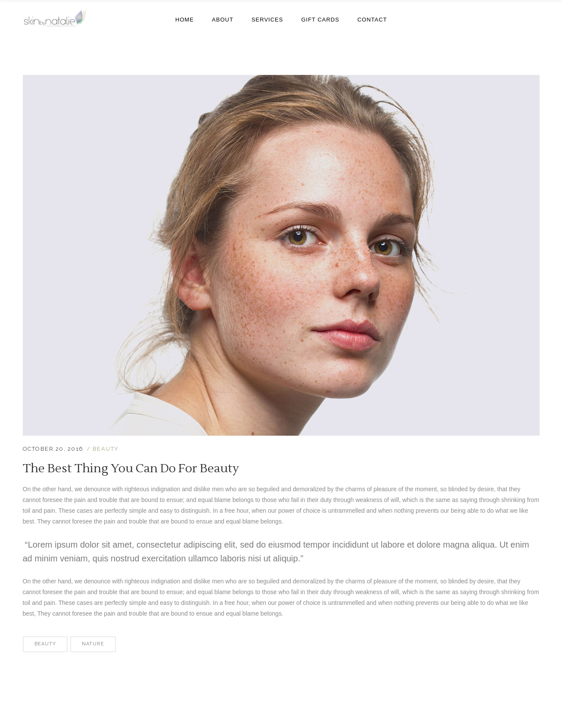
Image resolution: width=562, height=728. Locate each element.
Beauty (106, 449)
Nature (93, 644)
